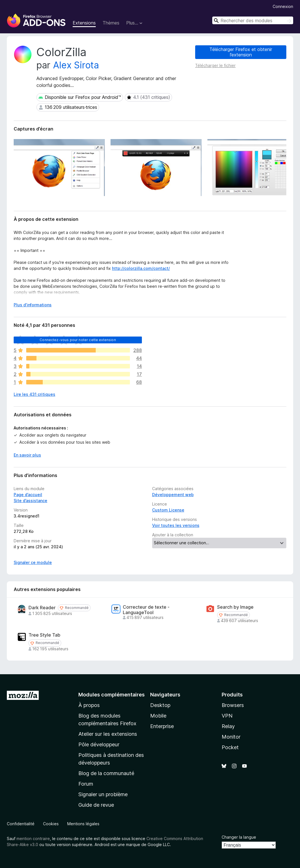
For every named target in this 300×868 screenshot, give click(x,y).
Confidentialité (21, 824)
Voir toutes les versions (176, 525)
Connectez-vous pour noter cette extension (78, 340)
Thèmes (111, 23)
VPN (227, 716)
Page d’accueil (28, 495)
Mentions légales (83, 824)
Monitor (231, 737)
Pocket (230, 747)
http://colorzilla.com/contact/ (141, 268)
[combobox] (253, 20)
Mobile (158, 716)
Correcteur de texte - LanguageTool (146, 610)
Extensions (84, 23)
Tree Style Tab (44, 635)
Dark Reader (42, 608)
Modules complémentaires (112, 695)
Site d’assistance (30, 501)
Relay (228, 726)
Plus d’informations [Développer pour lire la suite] (33, 305)
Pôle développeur (99, 744)
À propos (89, 705)
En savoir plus (27, 455)
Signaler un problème (103, 794)
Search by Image (235, 607)
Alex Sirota (76, 65)
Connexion (283, 6)
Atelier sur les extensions (108, 734)
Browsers (233, 705)
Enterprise (162, 726)
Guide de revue (96, 805)
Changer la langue (239, 837)
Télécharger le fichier (215, 65)
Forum (86, 784)
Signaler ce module (33, 562)
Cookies (51, 824)
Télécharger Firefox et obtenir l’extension (241, 52)
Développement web (173, 495)
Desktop (160, 705)
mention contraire (33, 839)
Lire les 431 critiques (34, 394)
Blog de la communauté (106, 773)
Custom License (168, 510)
